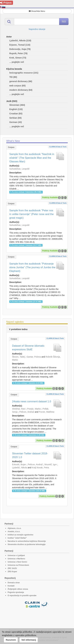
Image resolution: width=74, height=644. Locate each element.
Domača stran (14, 583)
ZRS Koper (12, 572)
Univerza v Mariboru (16, 559)
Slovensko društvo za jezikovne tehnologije (27, 544)
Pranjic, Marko (34, 409)
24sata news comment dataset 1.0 (32, 401)
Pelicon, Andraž (27, 412)
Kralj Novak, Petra (40, 468)
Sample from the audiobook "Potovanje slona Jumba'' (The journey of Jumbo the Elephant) (32, 267)
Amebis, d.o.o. (14, 532)
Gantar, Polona (34, 357)
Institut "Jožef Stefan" (17, 538)
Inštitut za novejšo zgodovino (20, 535)
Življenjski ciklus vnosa (18, 589)
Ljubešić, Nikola (20, 468)
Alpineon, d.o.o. (14, 528)
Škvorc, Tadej (18, 357)
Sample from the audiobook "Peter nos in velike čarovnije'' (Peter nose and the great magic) (32, 214)
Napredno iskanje (37, 29)
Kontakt (11, 586)
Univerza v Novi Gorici (17, 562)
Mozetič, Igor (51, 464)
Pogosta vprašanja (16, 592)
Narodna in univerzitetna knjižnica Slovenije (27, 541)
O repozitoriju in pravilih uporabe (22, 596)
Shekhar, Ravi (19, 409)
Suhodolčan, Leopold (19, 169)
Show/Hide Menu (37, 11)
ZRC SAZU (12, 568)
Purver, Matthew (47, 412)
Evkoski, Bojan (19, 464)
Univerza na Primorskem (18, 565)
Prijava (6, 3)
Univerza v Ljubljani (16, 555)
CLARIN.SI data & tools (58, 147)
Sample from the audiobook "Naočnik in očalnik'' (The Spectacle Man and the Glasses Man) (32, 158)
